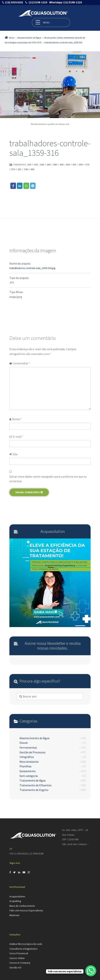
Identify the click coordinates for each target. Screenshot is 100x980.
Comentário (21, 363)
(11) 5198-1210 (38, 2)
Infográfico (27, 757)
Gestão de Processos (33, 752)
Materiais (14, 915)
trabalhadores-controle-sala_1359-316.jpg (32, 268)
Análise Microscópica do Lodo (26, 944)
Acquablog (15, 901)
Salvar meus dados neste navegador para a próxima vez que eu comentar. (48, 479)
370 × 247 (16, 169)
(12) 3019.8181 (14, 2)
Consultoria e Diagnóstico (23, 949)
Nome (17, 419)
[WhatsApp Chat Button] (91, 971)
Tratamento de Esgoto (34, 790)
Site (15, 454)
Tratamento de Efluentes (36, 785)
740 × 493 (29, 169)
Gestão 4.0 (15, 967)
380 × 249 (58, 164)
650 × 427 (71, 164)
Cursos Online (17, 958)
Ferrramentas (28, 747)
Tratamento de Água (33, 780)
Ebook (24, 743)
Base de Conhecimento (22, 906)
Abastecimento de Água (34, 738)
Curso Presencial (19, 953)
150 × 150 (33, 164)
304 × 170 (84, 164)
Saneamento (28, 771)
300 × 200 (45, 164)
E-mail (18, 437)
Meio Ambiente (29, 762)
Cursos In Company (20, 963)
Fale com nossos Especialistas (26, 910)
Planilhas (26, 766)
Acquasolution (17, 896)
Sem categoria (29, 776)
